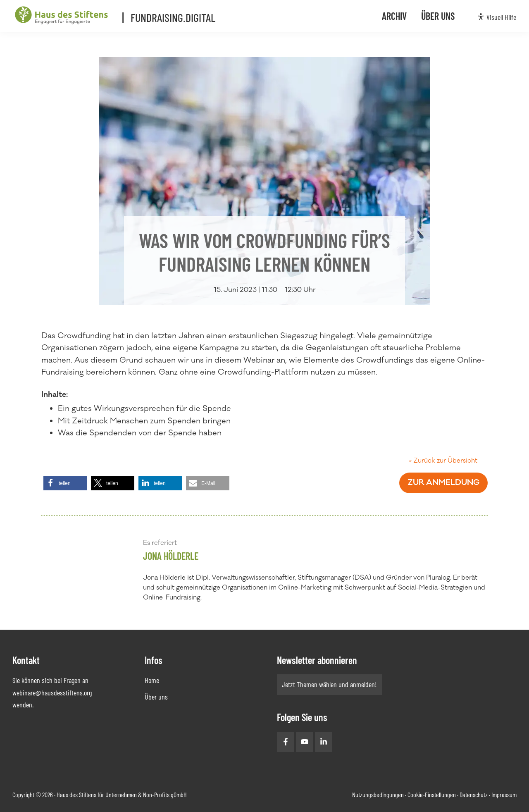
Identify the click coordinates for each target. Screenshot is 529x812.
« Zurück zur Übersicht (443, 461)
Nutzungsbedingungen (378, 794)
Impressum (504, 794)
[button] (65, 483)
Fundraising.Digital (175, 16)
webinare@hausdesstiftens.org (52, 693)
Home (152, 680)
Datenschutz (474, 794)
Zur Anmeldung (443, 482)
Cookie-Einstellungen (432, 794)
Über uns (156, 697)
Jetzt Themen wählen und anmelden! (329, 684)
